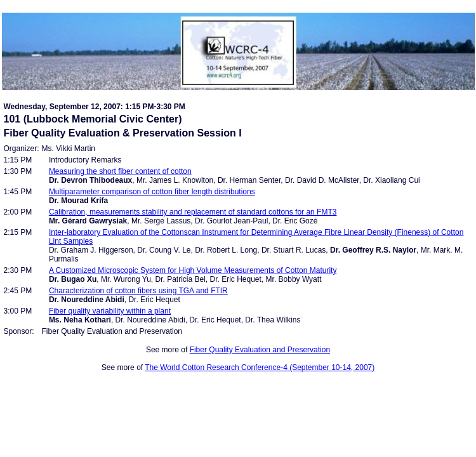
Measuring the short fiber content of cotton (120, 171)
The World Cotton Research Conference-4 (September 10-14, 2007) (260, 368)
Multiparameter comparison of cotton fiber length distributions (152, 192)
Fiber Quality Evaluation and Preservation (260, 350)
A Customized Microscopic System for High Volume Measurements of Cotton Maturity (193, 270)
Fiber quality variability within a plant (110, 311)
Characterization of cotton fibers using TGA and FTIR (138, 291)
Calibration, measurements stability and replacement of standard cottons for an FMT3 (193, 212)
